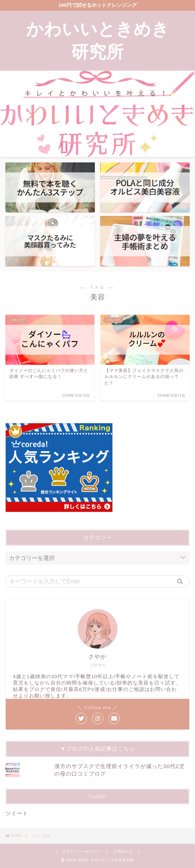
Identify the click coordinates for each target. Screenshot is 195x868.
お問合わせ (123, 851)
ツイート (17, 813)
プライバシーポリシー (82, 851)
